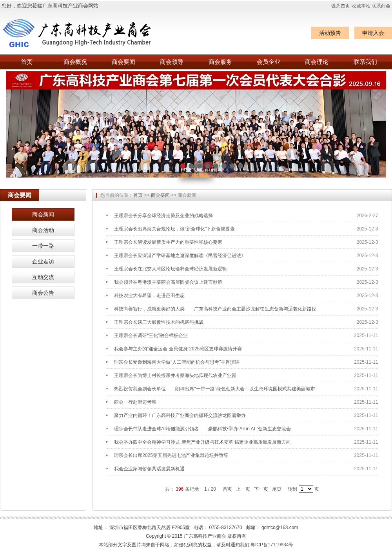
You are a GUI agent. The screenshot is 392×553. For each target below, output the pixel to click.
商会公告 (43, 293)
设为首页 (341, 6)
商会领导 (172, 62)
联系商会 (381, 6)
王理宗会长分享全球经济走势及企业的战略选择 (163, 216)
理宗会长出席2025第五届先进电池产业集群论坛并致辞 (171, 455)
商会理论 (317, 62)
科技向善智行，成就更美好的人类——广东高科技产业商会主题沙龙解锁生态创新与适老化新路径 (215, 309)
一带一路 (43, 246)
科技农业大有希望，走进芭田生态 (149, 296)
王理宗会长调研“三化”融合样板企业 (151, 335)
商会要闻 (123, 62)
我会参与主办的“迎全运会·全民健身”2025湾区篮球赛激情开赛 (178, 349)
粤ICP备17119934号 (272, 545)
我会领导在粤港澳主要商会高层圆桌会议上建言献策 (168, 282)
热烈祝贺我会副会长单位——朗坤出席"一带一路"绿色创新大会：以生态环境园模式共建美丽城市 (215, 389)
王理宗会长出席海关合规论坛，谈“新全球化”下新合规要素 (174, 229)
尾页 (277, 489)
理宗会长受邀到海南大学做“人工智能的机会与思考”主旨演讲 (177, 362)
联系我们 (365, 62)
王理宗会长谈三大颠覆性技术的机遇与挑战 (159, 322)
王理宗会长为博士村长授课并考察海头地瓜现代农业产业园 (175, 375)
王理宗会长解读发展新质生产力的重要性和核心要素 (168, 242)
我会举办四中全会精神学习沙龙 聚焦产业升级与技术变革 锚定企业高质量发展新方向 (202, 442)
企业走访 (43, 261)
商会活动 (43, 230)
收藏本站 (361, 6)
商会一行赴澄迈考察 (135, 402)
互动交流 (43, 277)
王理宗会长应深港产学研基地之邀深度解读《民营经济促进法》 (180, 256)
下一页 (261, 489)
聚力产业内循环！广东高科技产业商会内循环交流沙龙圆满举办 (180, 415)
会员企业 (269, 62)
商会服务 (220, 62)
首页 (27, 62)
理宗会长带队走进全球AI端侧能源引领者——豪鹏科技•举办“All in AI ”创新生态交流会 (202, 429)
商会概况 (75, 62)
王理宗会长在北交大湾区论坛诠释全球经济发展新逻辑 (171, 269)
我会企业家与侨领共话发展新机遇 (149, 469)
